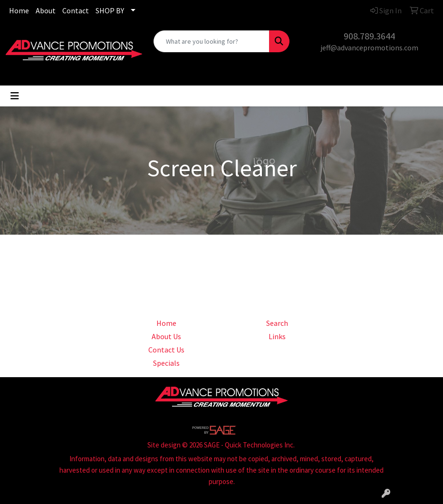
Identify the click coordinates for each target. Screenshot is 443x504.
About (46, 10)
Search (277, 323)
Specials (166, 363)
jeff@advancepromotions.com (369, 48)
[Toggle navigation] (15, 96)
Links (277, 336)
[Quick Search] (212, 41)
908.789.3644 (369, 36)
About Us (166, 336)
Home (19, 10)
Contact (76, 10)
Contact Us (166, 350)
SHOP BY (110, 10)
